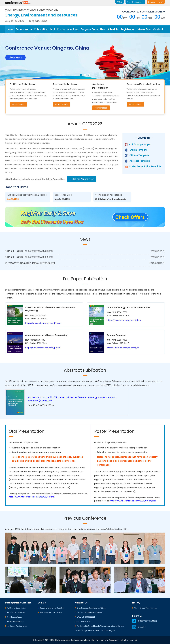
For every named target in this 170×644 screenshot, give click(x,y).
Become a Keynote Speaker (52, 608)
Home (10, 29)
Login (161, 2)
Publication (41, 29)
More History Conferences (145, 608)
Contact (158, 29)
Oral (52, 29)
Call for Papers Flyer (140, 144)
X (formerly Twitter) (145, 621)
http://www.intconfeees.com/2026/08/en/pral (133, 501)
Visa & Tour (144, 29)
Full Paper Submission (17, 608)
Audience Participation (17, 626)
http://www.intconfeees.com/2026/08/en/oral (32, 497)
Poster (61, 29)
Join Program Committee (51, 612)
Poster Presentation (16, 621)
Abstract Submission (16, 612)
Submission (24, 29)
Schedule (113, 29)
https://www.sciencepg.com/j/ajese (43, 323)
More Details (18, 104)
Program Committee (93, 29)
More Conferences (135, 2)
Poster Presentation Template (145, 166)
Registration (128, 29)
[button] (81, 75)
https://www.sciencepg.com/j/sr (123, 348)
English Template (139, 150)
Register (152, 2)
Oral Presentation (15, 617)
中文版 (120, 2)
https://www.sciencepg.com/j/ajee (43, 348)
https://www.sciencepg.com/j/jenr (124, 320)
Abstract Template (140, 161)
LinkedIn (139, 627)
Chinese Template (139, 155)
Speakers (73, 29)
